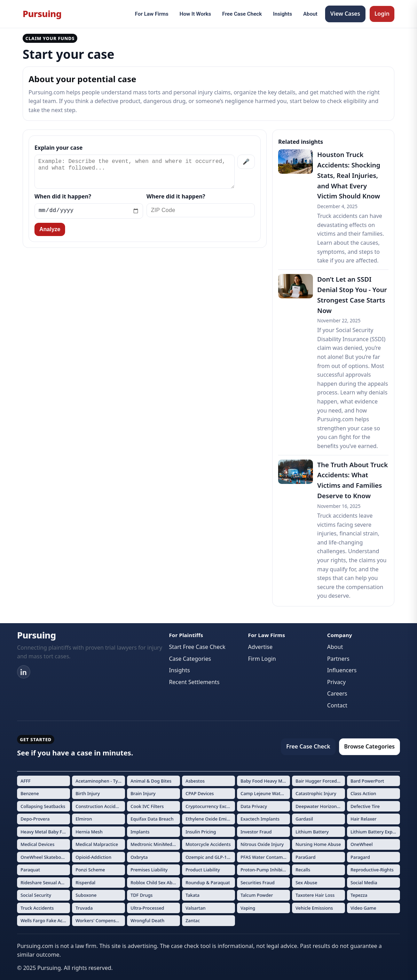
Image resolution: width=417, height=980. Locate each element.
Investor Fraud (256, 832)
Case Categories (190, 659)
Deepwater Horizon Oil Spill (320, 806)
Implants (140, 832)
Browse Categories (369, 746)
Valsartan (196, 908)
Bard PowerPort (367, 781)
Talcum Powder (257, 895)
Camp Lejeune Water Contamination (265, 793)
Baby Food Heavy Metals (265, 781)
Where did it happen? (176, 196)
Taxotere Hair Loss (315, 895)
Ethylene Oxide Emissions (210, 819)
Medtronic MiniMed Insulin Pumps (155, 844)
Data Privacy (254, 806)
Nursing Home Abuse (318, 844)
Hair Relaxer (364, 819)
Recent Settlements (194, 682)
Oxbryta (139, 857)
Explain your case (58, 148)
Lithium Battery (312, 832)
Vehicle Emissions (314, 908)
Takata (192, 895)
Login (382, 14)
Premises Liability (149, 870)
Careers (337, 693)
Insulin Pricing (201, 832)
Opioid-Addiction (93, 857)
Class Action (363, 793)
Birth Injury (88, 793)
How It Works (195, 14)
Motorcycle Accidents (208, 844)
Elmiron (84, 819)
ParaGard (305, 857)
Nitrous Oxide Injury (262, 844)
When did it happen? (63, 196)
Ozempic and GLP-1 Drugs (210, 857)
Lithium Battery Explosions (375, 832)
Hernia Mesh (89, 832)
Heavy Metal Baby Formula (45, 832)
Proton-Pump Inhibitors (265, 870)
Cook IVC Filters (147, 806)
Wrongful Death (147, 920)
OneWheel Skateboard (44, 857)
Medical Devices (37, 844)
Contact (337, 705)
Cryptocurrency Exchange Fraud (210, 806)
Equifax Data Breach (152, 819)
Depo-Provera (35, 819)
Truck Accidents (37, 908)
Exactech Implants (260, 819)
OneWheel (362, 844)
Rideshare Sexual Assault (45, 883)
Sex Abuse (306, 883)
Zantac (193, 920)
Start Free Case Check (197, 647)
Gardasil (304, 819)
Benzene (30, 793)
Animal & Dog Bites (151, 781)
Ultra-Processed (147, 908)
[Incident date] (89, 211)
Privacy (336, 682)
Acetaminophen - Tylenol (100, 781)
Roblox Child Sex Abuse (155, 883)
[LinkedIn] (24, 672)
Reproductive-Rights (372, 870)
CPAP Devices (200, 793)
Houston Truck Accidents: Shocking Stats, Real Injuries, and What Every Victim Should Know (349, 175)
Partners (338, 659)
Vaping (248, 908)
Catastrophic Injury (316, 793)
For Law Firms (152, 14)
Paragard (360, 857)
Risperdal (85, 883)
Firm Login (262, 659)
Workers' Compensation (100, 920)
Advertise (260, 647)
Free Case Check (242, 14)
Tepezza (359, 895)
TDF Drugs (142, 895)
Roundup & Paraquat (208, 883)
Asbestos (195, 781)
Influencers (342, 670)
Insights (282, 14)
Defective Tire (365, 806)
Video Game (363, 908)
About (310, 14)
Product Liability (203, 870)
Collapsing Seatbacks (43, 806)
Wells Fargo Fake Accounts (45, 920)
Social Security (36, 895)
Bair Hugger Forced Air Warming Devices (320, 781)
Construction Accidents (100, 806)
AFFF (26, 781)
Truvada (84, 908)
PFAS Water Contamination (265, 857)
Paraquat (30, 870)
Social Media (364, 883)
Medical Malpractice (97, 844)
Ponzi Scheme (90, 870)
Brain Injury (143, 793)
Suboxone (86, 895)
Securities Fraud (258, 883)
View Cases (345, 14)
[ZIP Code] (201, 210)
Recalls (303, 870)
